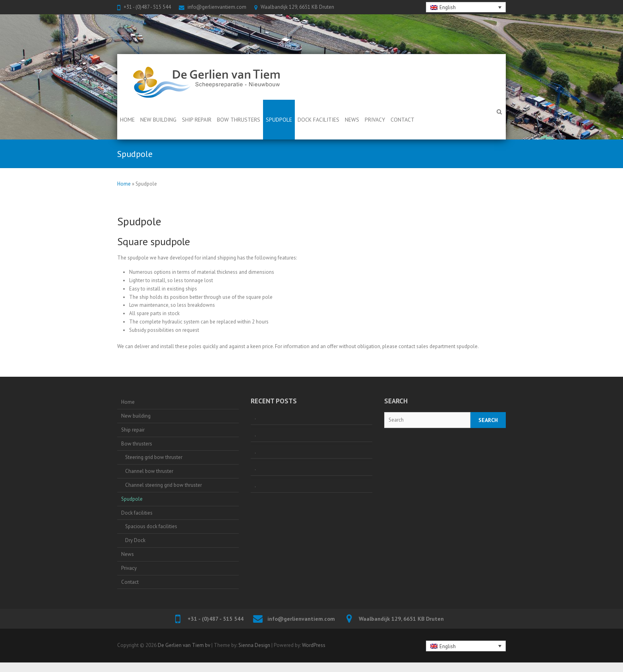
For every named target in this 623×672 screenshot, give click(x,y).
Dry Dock (135, 540)
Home (127, 120)
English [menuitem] (448, 7)
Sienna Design (254, 645)
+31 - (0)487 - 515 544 (147, 7)
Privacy (375, 120)
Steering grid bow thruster (154, 457)
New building (158, 120)
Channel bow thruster (149, 471)
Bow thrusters (239, 120)
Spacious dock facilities (151, 526)
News (352, 120)
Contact (402, 120)
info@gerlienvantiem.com (217, 7)
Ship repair (197, 120)
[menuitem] (466, 7)
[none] (466, 7)
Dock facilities (318, 120)
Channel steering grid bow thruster (163, 485)
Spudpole (279, 120)
